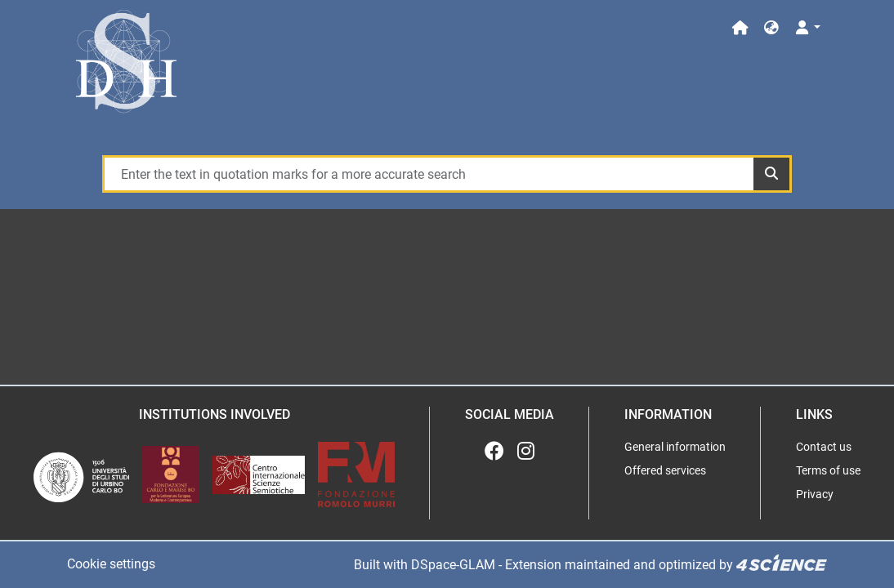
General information (675, 447)
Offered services (665, 470)
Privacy (815, 494)
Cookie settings (111, 564)
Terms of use (828, 470)
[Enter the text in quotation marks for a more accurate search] (429, 174)
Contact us (824, 447)
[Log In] (807, 28)
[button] (771, 28)
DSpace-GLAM (453, 565)
